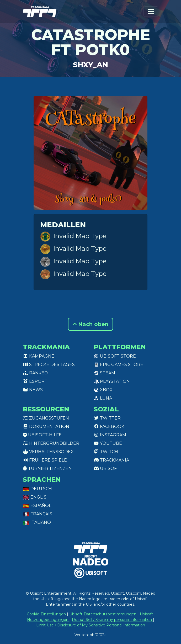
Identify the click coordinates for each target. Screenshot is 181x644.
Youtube (108, 443)
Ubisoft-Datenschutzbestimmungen (103, 614)
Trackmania (111, 460)
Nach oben (91, 324)
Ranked (35, 373)
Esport (35, 381)
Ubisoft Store (115, 356)
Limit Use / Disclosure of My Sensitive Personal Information (91, 625)
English (36, 497)
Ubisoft (107, 468)
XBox (103, 390)
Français (38, 514)
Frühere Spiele (45, 460)
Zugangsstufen (46, 418)
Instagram (110, 435)
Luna (103, 398)
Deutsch (37, 489)
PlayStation (112, 381)
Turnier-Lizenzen (47, 468)
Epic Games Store (118, 365)
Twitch (106, 452)
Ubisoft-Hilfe (42, 435)
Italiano (37, 522)
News (33, 390)
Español (37, 506)
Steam (104, 373)
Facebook (109, 426)
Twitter (107, 418)
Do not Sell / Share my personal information (112, 620)
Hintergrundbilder (51, 443)
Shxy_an (91, 65)
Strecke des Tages (49, 365)
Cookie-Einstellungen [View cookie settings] (47, 614)
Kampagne (39, 356)
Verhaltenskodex (48, 452)
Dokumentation (46, 426)
